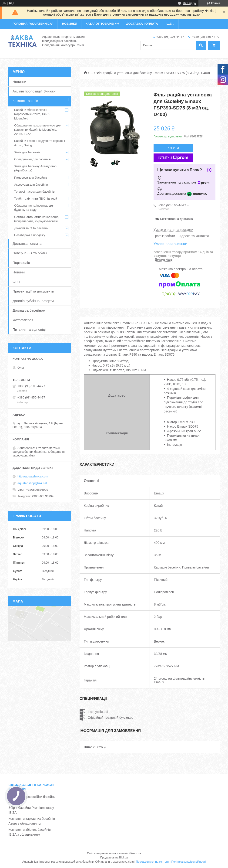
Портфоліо (21, 263)
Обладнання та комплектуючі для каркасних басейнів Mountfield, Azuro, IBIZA (38, 130)
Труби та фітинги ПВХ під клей (36, 199)
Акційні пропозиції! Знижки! (34, 91)
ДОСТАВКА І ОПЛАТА (142, 24)
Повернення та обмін (30, 253)
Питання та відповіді (29, 329)
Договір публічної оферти (33, 301)
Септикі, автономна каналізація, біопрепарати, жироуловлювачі (37, 219)
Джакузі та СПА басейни (31, 228)
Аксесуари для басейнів (31, 185)
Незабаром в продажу (30, 235)
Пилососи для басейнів (31, 178)
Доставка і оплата (27, 243)
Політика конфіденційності (188, 862)
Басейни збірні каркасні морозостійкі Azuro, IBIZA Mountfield (32, 114)
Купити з (173, 158)
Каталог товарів (25, 101)
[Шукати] (201, 45)
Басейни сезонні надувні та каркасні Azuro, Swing (40, 143)
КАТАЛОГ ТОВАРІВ (100, 24)
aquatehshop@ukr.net (32, 483)
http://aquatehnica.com (33, 476)
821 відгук (190, 3)
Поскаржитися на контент (152, 862)
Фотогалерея (23, 320)
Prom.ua (136, 853)
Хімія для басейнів (27, 152)
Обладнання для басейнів (32, 159)
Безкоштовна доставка (176, 219)
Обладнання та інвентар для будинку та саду (34, 208)
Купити (173, 148)
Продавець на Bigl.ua (114, 858)
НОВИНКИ (69, 24)
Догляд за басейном (29, 310)
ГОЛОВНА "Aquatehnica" (33, 24)
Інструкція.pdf (98, 712)
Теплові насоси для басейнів (34, 192)
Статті (18, 282)
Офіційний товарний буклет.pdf (111, 718)
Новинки (19, 82)
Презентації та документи (33, 291)
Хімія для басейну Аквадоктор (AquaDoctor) (35, 168)
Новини (19, 272)
